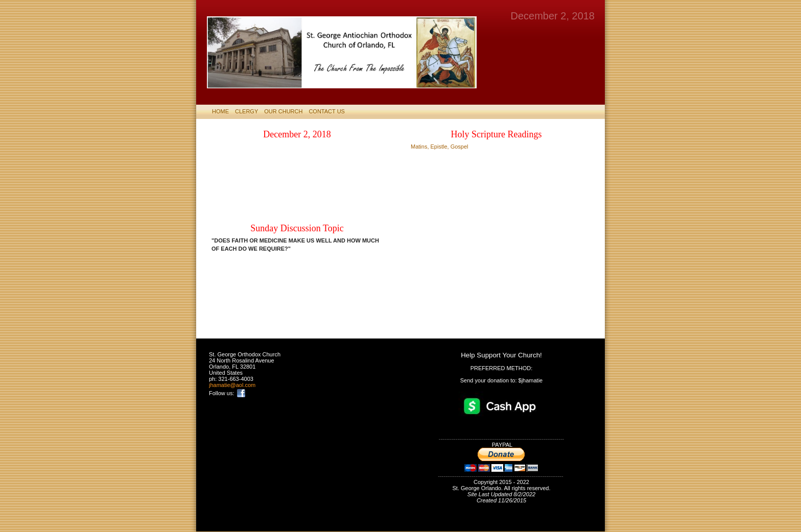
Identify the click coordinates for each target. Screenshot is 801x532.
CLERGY (246, 111)
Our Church (283, 111)
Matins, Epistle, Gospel (440, 147)
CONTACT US (327, 111)
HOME (220, 111)
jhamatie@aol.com (232, 385)
